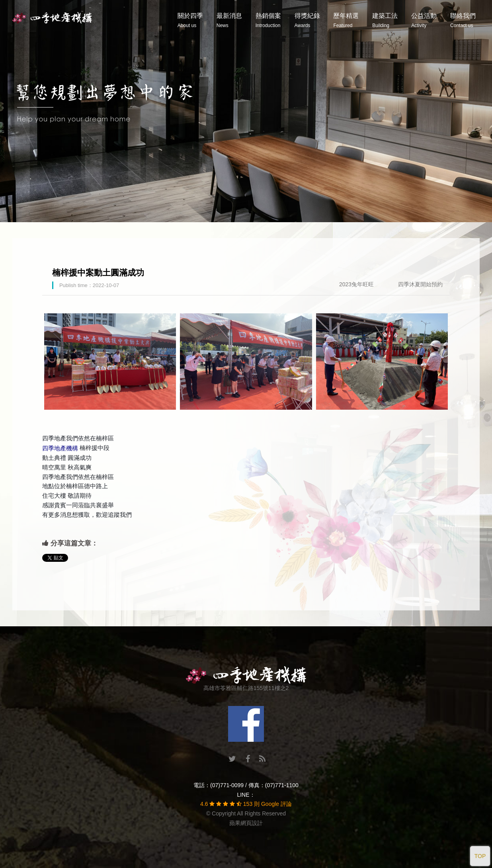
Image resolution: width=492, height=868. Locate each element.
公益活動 (424, 20)
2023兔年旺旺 (356, 284)
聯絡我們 (463, 20)
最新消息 (229, 20)
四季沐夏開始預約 (420, 284)
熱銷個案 (268, 20)
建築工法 (385, 20)
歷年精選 (346, 20)
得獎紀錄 (307, 20)
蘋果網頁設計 (246, 823)
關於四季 (190, 20)
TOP (480, 856)
